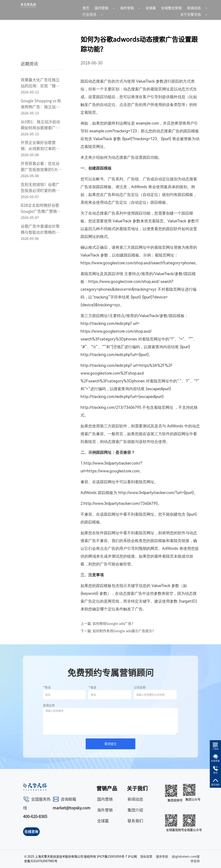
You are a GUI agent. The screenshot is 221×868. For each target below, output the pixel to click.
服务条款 (162, 857)
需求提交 (110, 744)
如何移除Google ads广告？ (114, 624)
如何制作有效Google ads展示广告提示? (123, 631)
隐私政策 (146, 857)
